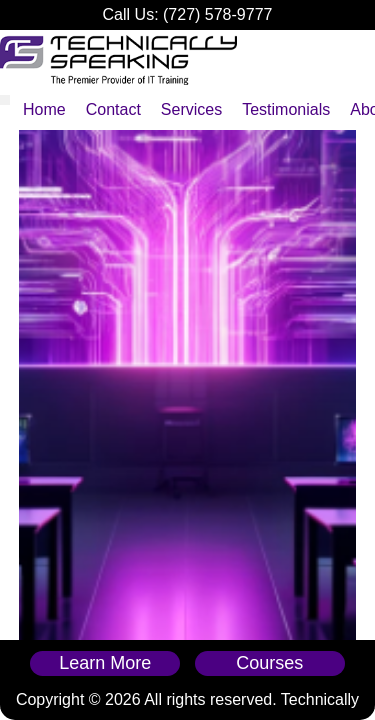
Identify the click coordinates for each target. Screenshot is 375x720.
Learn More (105, 663)
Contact (113, 109)
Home (44, 109)
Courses (269, 663)
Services (191, 109)
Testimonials (286, 109)
